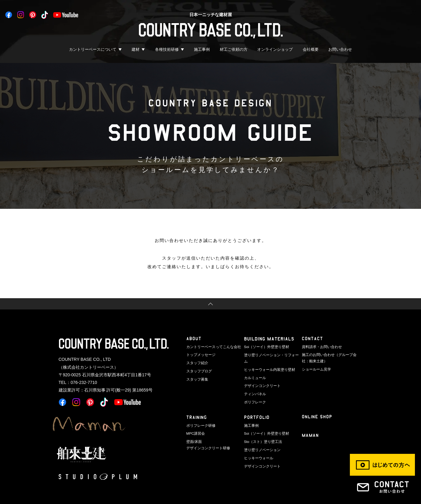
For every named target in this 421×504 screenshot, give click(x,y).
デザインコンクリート (261, 378)
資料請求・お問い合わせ (320, 347)
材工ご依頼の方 (234, 49)
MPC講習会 (195, 425)
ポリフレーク (254, 394)
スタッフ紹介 (196, 362)
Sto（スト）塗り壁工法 (262, 433)
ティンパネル (254, 386)
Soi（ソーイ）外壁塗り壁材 (265, 347)
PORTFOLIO (257, 409)
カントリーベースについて (93, 49)
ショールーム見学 (315, 368)
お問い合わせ (340, 49)
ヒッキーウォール (257, 448)
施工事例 (202, 49)
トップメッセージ (200, 354)
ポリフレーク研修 (200, 417)
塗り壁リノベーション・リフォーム (271, 354)
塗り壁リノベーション (261, 440)
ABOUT (194, 339)
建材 (136, 49)
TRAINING (197, 409)
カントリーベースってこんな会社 (211, 347)
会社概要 (311, 49)
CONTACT (312, 339)
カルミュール (254, 370)
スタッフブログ (198, 370)
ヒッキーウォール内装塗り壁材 (267, 362)
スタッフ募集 (196, 378)
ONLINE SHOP (317, 408)
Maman (311, 427)
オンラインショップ (275, 49)
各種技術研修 (167, 49)
